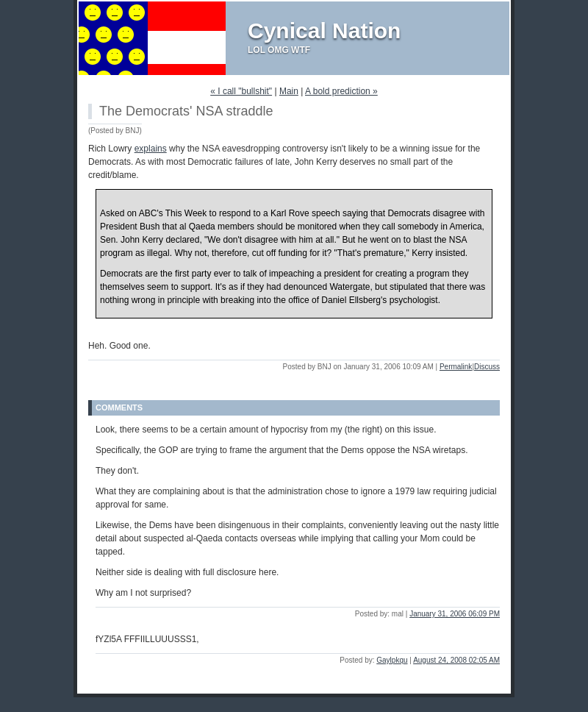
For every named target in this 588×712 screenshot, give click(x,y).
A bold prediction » (341, 91)
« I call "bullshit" (241, 91)
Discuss (487, 367)
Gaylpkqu (392, 660)
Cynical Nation (324, 31)
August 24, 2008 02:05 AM (456, 660)
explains (151, 149)
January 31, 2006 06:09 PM (455, 614)
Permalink (456, 367)
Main (289, 91)
